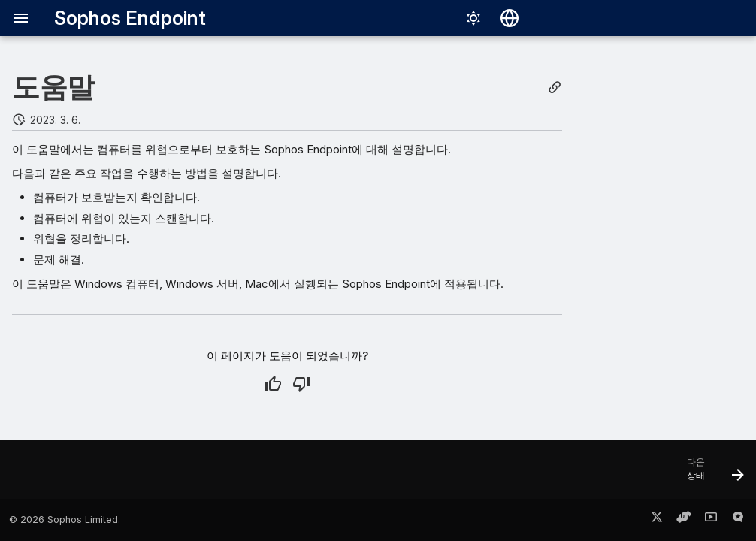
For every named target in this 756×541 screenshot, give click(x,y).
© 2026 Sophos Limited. (65, 520)
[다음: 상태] (711, 474)
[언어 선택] (510, 18)
